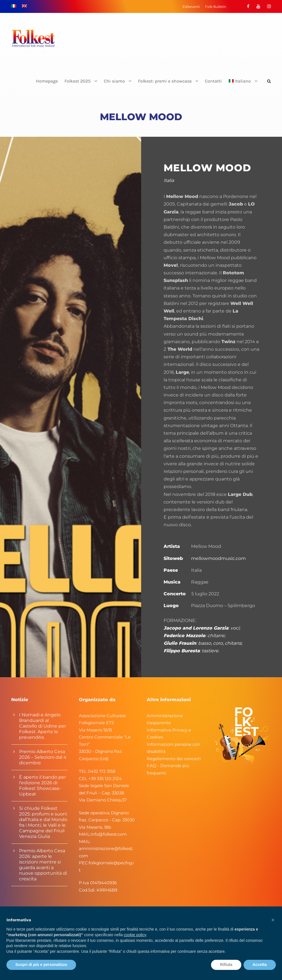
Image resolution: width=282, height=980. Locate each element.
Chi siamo (114, 81)
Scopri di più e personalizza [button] (41, 965)
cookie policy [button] (135, 935)
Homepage (47, 81)
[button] (273, 920)
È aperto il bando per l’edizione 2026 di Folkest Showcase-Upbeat (43, 786)
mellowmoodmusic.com (218, 558)
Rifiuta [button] (226, 965)
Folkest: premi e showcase (165, 81)
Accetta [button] (260, 965)
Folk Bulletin (216, 7)
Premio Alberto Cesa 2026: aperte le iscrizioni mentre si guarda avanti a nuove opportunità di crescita (43, 865)
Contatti (213, 81)
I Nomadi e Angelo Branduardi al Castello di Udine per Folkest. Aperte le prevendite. (43, 726)
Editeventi (191, 7)
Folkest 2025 (78, 81)
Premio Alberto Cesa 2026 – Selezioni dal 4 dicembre (43, 757)
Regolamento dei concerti (174, 759)
